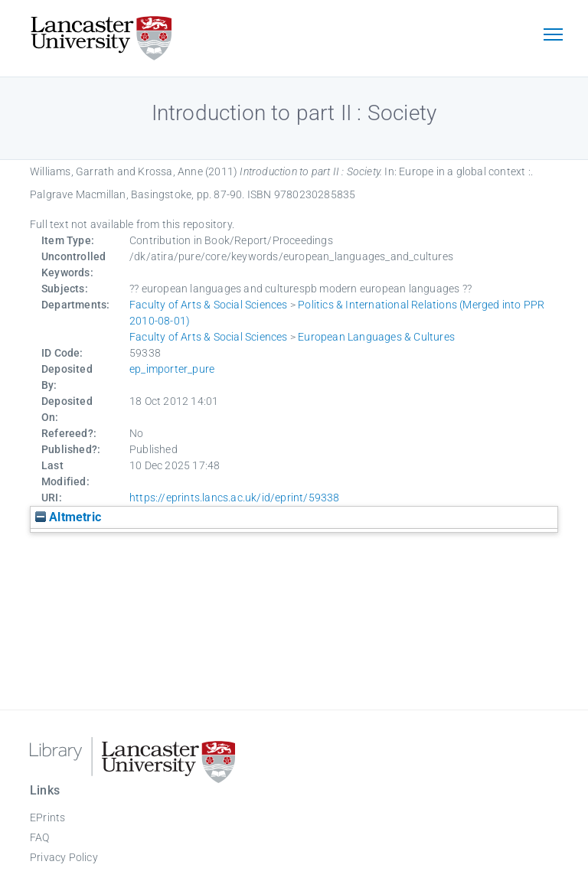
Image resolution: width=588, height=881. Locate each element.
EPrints (47, 817)
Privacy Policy (64, 857)
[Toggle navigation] (553, 36)
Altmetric (68, 517)
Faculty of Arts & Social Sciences (209, 305)
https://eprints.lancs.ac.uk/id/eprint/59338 (235, 498)
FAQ (40, 837)
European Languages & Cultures (376, 337)
